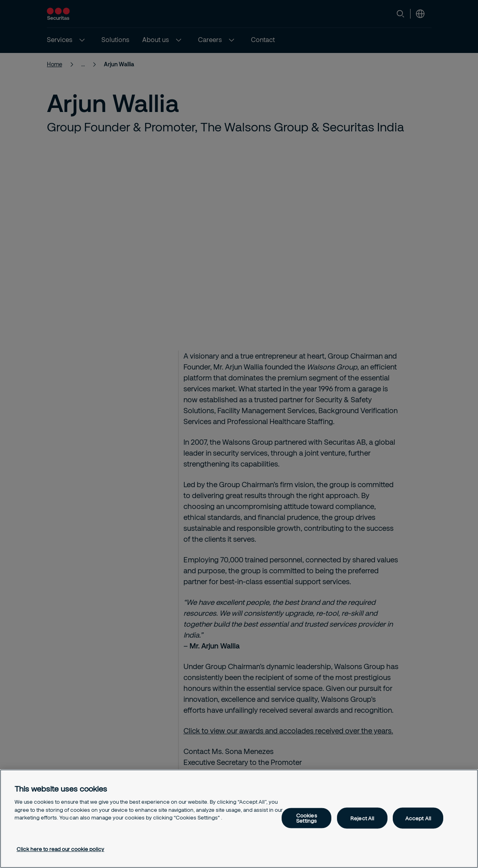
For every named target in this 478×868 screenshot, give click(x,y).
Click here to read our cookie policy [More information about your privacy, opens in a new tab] (60, 849)
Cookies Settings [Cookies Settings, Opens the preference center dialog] (307, 818)
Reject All (362, 818)
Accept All (418, 818)
